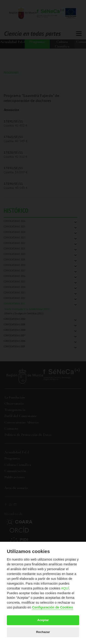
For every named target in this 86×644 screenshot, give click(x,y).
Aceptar (43, 620)
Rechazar (43, 632)
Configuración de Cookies (53, 607)
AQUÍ (65, 588)
